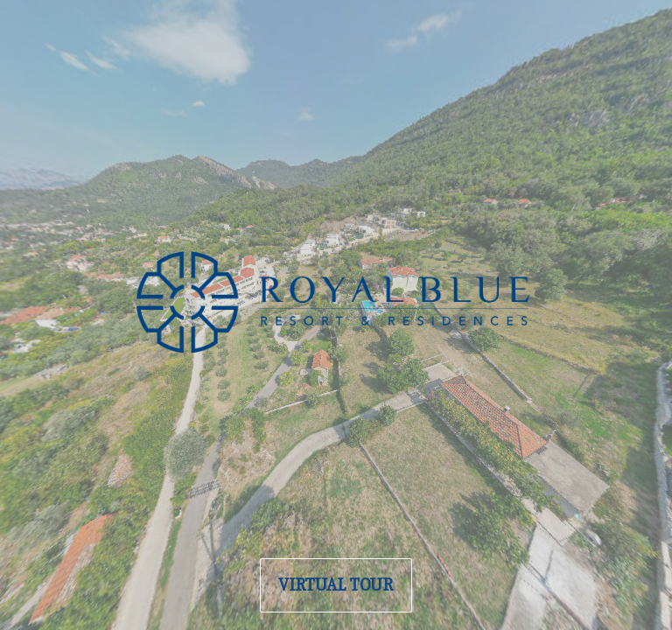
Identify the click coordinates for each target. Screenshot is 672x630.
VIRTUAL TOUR (336, 585)
